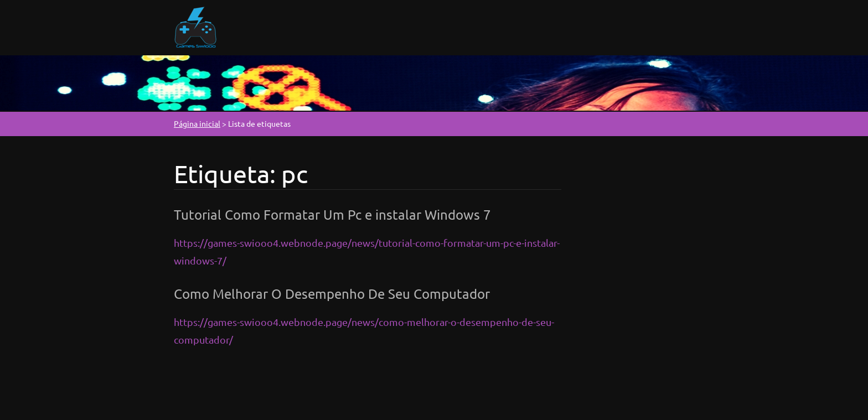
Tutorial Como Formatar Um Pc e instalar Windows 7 (332, 214)
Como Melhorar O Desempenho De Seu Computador (332, 294)
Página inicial (197, 123)
